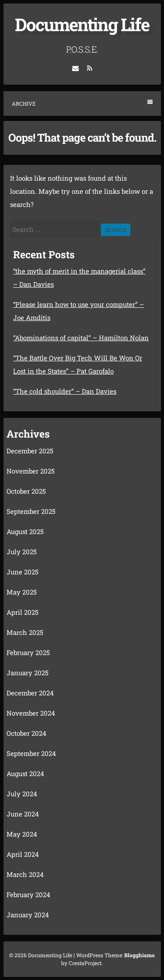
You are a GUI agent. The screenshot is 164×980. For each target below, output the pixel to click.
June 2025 (23, 572)
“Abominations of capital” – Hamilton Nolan (81, 338)
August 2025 (25, 531)
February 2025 (28, 652)
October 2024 (26, 733)
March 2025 (25, 632)
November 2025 (31, 471)
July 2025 (22, 552)
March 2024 (25, 874)
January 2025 (28, 673)
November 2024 (31, 713)
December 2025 (30, 451)
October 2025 (26, 491)
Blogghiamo (140, 955)
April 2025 (23, 612)
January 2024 (28, 915)
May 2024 (22, 834)
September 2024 (31, 753)
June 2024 (23, 814)
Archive (82, 103)
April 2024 (23, 854)
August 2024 (25, 773)
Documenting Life (82, 24)
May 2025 (22, 592)
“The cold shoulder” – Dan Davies (65, 391)
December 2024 (30, 693)
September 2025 (31, 511)
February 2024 (28, 894)
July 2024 (22, 794)
